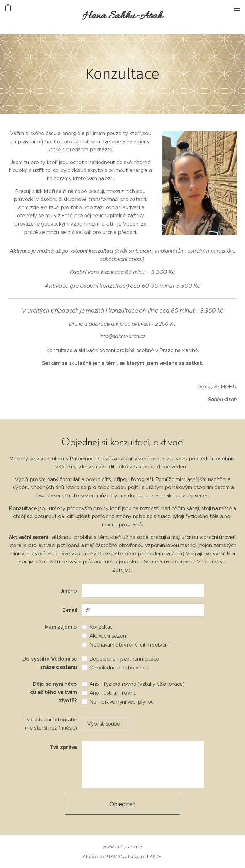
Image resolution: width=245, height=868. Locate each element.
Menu (237, 8)
